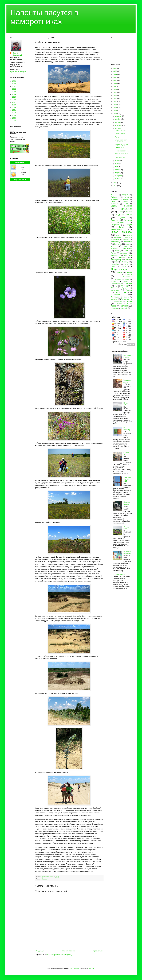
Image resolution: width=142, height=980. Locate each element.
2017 (14, 102)
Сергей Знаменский (18, 54)
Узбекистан (115, 290)
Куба (117, 251)
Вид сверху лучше (121, 145)
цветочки (114, 299)
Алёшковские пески (122, 154)
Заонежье (129, 235)
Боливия (128, 206)
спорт (116, 286)
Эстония (124, 306)
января (118, 179)
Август (117, 137)
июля (117, 161)
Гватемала (128, 220)
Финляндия (115, 297)
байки (113, 202)
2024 (14, 118)
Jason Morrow (75, 968)
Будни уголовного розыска (121, 141)
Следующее (40, 951)
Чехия (129, 301)
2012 (14, 89)
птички (113, 281)
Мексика (121, 258)
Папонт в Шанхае (127, 503)
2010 (14, 84)
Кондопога (115, 248)
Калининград (116, 242)
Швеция (119, 304)
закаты (119, 235)
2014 (14, 94)
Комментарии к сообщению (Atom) (60, 955)
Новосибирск (115, 264)
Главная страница (69, 951)
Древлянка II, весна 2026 (127, 479)
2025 (14, 121)
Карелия (118, 244)
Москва (129, 260)
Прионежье (118, 279)
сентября (119, 125)
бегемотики (115, 204)
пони (117, 277)
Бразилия (126, 209)
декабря (118, 116)
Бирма (114, 206)
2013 (14, 92)
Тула (113, 288)
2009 (14, 81)
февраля (119, 176)
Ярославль (115, 308)
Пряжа (127, 279)
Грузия (122, 227)
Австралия (114, 195)
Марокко (128, 255)
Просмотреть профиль (18, 72)
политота (128, 275)
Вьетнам (115, 220)
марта (118, 173)
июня (117, 164)
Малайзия (115, 255)
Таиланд (124, 286)
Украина (44, 879)
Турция (125, 288)
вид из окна (124, 215)
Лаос (126, 251)
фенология (121, 292)
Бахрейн (125, 202)
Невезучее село (121, 157)
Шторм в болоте (119, 575)
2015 (14, 97)
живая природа (121, 232)
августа (118, 128)
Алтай (127, 197)
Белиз (126, 204)
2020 (115, 86)
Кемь (128, 244)
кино (113, 246)
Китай (126, 246)
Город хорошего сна (122, 151)
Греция (129, 225)
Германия (121, 222)
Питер (129, 272)
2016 (14, 100)
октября (118, 122)
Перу (124, 266)
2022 (14, 113)
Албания (115, 197)
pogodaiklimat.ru (20, 180)
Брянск (120, 212)
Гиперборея (115, 225)
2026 (115, 68)
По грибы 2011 (120, 148)
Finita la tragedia (121, 131)
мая (117, 167)
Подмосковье (117, 275)
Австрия (125, 195)
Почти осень (126, 404)
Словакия (128, 284)
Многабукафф (116, 260)
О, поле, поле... (127, 528)
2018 (14, 105)
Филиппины (116, 295)
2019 (14, 108)
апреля (118, 170)
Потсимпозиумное (127, 356)
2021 (14, 110)
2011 (14, 86)
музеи (117, 262)
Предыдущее (98, 951)
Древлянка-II (117, 229)
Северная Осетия (116, 284)
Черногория (118, 301)
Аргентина (115, 199)
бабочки (126, 199)
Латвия (114, 253)
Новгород (125, 262)
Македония (124, 253)
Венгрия (129, 212)
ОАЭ (127, 264)
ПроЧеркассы (120, 134)
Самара (125, 281)
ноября (118, 119)
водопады (122, 218)
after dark (124, 308)
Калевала (126, 240)
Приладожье (127, 277)
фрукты (126, 297)
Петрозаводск (20, 162)
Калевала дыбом (127, 381)
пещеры (120, 272)
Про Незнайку (127, 429)
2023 (14, 115)
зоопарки (117, 237)
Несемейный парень (127, 553)
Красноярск (128, 248)
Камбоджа (128, 242)
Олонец (113, 267)
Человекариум (126, 299)
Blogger (91, 968)
